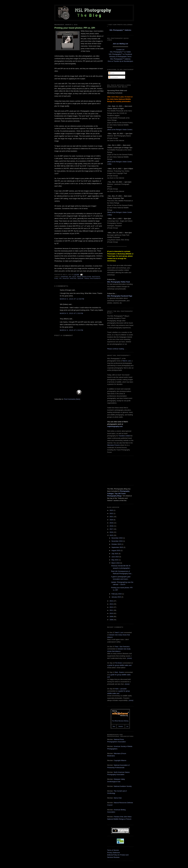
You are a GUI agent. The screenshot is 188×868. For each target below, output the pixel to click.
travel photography (92, 279)
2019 (112, 523)
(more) (129, 658)
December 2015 (117, 538)
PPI (60, 279)
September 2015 (117, 547)
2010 (112, 613)
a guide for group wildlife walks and (119, 665)
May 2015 (115, 560)
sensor (80, 279)
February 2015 (117, 594)
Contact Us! (120, 50)
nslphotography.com (115, 426)
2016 (112, 532)
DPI (70, 277)
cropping (64, 277)
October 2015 (116, 544)
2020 (112, 520)
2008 (112, 620)
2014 (112, 601)
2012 (112, 607)
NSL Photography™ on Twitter (120, 52)
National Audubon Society (123, 786)
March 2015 (116, 563)
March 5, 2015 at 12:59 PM (72, 299)
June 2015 (115, 557)
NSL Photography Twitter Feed (119, 282)
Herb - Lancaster (121, 689)
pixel (56, 279)
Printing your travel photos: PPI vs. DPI (75, 28)
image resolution (84, 277)
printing (73, 279)
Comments (113, 77)
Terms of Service (113, 850)
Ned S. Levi (127, 361)
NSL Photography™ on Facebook (120, 54)
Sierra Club (118, 798)
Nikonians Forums (113, 445)
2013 (112, 604)
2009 (112, 617)
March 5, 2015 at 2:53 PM (71, 330)
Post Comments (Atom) (72, 399)
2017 (112, 529)
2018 (112, 526)
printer (66, 279)
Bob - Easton (120, 672)
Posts (112, 73)
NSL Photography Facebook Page (120, 296)
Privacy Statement (114, 853)
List (127, 726)
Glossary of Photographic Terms (120, 57)
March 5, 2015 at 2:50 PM (71, 313)
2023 (112, 510)
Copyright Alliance (120, 760)
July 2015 (115, 554)
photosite (96, 277)
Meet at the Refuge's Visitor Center (120, 130)
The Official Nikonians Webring (120, 721)
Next (114, 726)
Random (121, 726)
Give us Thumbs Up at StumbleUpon (120, 61)
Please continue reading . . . (117, 349)
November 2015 (117, 541)
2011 (112, 610)
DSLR (74, 277)
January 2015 (116, 597)
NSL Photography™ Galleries (120, 30)
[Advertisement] (119, 470)
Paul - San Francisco (122, 647)
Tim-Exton (119, 663)
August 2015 (116, 550)
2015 (112, 535)
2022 (112, 513)
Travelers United (124, 436)
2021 (112, 517)
